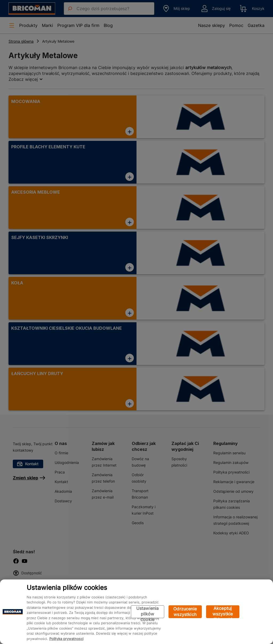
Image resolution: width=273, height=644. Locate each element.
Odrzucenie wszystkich (185, 612)
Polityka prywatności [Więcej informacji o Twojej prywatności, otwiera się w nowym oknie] (66, 639)
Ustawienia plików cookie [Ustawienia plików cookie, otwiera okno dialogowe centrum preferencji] (148, 612)
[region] (136, 612)
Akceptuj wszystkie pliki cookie (223, 612)
